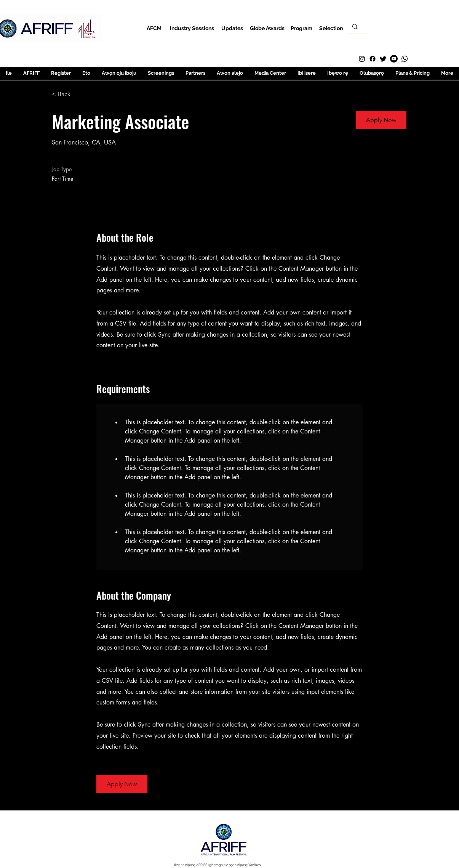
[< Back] (79, 94)
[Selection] (331, 28)
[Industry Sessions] (192, 28)
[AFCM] (154, 28)
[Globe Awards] (267, 28)
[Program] (301, 28)
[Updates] (232, 28)
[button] (381, 120)
